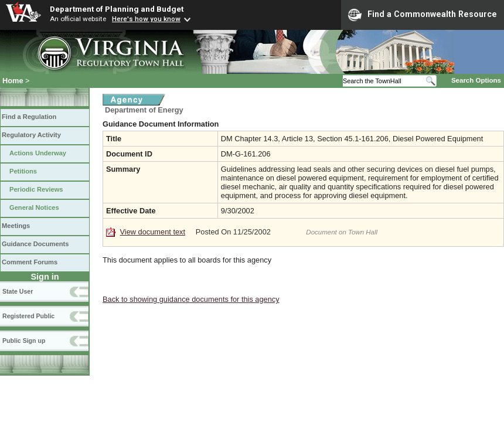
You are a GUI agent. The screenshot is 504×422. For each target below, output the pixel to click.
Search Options (476, 80)
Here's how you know (146, 19)
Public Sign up (24, 341)
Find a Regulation (29, 117)
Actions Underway (38, 153)
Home (13, 81)
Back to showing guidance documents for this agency (191, 299)
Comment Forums (30, 262)
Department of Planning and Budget (117, 9)
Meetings (16, 226)
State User (18, 291)
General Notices (34, 207)
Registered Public (28, 316)
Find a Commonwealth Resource (423, 15)
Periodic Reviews (36, 189)
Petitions (23, 171)
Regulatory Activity (31, 135)
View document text (153, 232)
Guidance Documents (35, 244)
